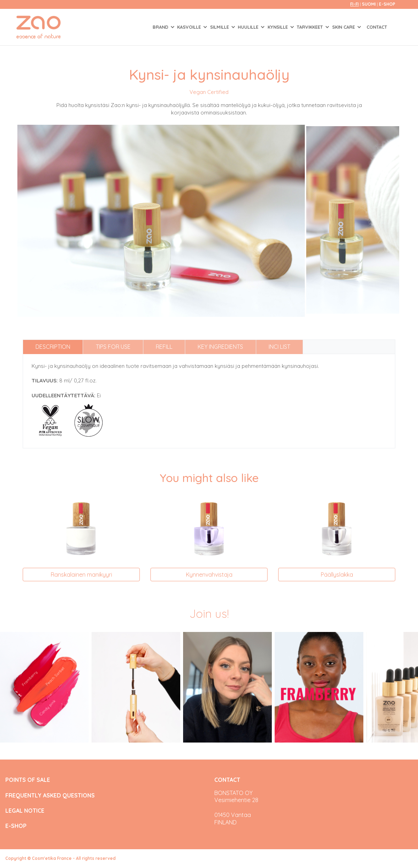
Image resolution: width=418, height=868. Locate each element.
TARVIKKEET (310, 27)
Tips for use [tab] (113, 347)
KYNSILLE (278, 27)
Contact (377, 27)
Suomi (369, 4)
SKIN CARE (344, 27)
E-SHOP (387, 4)
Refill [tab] (164, 347)
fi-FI (354, 4)
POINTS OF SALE (28, 780)
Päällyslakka (337, 575)
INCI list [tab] (279, 347)
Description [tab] (53, 347)
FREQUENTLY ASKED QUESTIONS (50, 796)
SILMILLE (220, 27)
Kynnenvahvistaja (209, 575)
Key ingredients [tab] (220, 347)
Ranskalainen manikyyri (81, 575)
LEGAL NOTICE (25, 811)
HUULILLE (249, 27)
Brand (161, 27)
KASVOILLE (190, 27)
